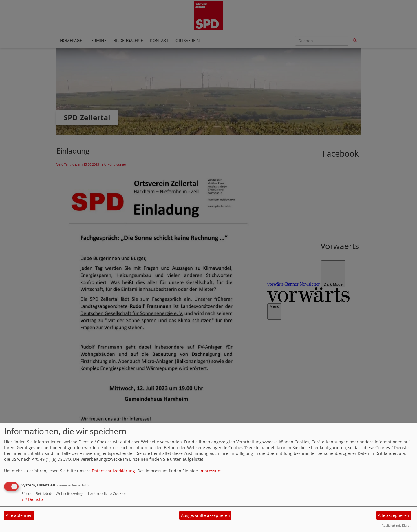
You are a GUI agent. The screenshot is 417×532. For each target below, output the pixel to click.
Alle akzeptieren (394, 515)
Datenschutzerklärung (113, 471)
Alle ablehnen (19, 515)
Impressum (211, 471)
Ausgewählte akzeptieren (205, 515)
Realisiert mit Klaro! (396, 525)
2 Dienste (32, 499)
